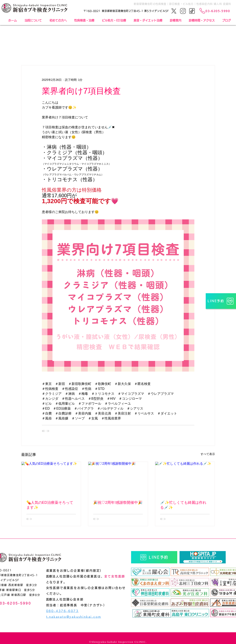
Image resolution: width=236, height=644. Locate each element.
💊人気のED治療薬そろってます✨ (50, 505)
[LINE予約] (221, 301)
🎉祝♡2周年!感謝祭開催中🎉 (118, 503)
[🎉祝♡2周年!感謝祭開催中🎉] (118, 478)
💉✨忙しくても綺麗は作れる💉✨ (183, 505)
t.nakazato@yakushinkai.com (74, 617)
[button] (176, 20)
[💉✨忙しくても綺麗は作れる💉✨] (185, 478)
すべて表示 (208, 454)
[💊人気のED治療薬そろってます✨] (51, 478)
